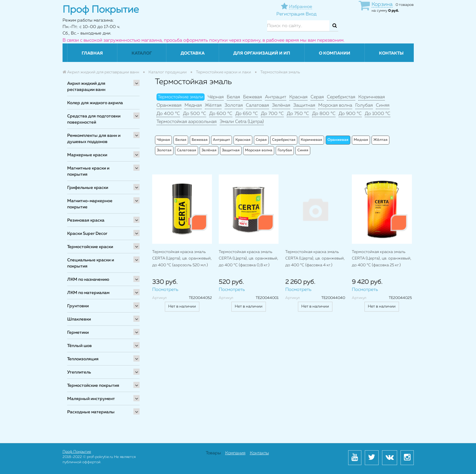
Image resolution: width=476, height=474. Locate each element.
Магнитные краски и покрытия (88, 171)
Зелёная (281, 105)
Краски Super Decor (87, 234)
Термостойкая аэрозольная (187, 122)
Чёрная (216, 97)
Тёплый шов (79, 346)
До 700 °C (272, 114)
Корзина (382, 4)
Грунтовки (78, 306)
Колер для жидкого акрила (95, 103)
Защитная (304, 105)
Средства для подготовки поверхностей (94, 119)
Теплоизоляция (83, 359)
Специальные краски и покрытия (91, 263)
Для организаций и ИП (262, 53)
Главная (92, 53)
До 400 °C (168, 114)
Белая (233, 97)
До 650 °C (247, 114)
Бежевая (252, 97)
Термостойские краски (90, 247)
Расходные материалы (91, 412)
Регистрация (290, 14)
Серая (317, 97)
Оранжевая (169, 105)
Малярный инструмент (91, 399)
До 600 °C (221, 114)
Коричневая (372, 97)
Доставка (193, 53)
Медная (193, 105)
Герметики (78, 333)
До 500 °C (195, 114)
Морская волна (335, 105)
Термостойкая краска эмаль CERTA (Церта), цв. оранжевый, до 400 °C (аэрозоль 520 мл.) (182, 259)
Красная (298, 97)
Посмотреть (165, 290)
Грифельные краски (88, 188)
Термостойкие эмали (181, 97)
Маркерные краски (87, 155)
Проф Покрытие (77, 452)
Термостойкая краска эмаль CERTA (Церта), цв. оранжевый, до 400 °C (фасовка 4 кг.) (315, 259)
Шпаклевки (79, 319)
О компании (335, 53)
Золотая (234, 105)
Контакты (391, 53)
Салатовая (257, 105)
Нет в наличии (182, 306)
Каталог (142, 53)
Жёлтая (213, 105)
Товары (213, 453)
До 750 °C (298, 114)
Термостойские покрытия (93, 386)
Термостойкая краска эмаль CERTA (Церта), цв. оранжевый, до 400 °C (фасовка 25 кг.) (382, 259)
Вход (311, 14)
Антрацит (276, 97)
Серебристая (341, 97)
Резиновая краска (86, 220)
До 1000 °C (378, 114)
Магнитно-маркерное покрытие (90, 204)
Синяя (383, 105)
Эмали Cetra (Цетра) (242, 122)
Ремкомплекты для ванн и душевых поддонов (94, 139)
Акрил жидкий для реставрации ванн (86, 87)
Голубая (364, 105)
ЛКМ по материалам (88, 293)
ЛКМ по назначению (88, 280)
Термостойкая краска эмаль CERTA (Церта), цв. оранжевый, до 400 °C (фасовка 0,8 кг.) (248, 259)
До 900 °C (350, 114)
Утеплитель (79, 372)
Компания (235, 453)
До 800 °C (324, 114)
